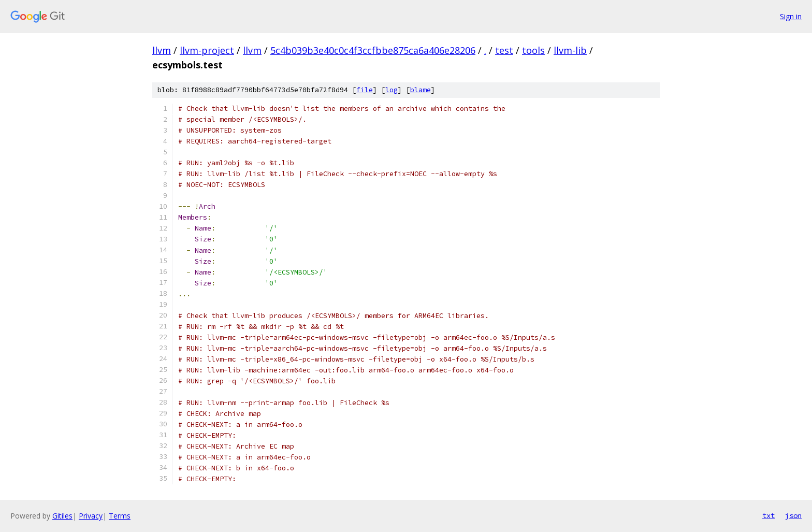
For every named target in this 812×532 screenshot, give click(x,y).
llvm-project (207, 50)
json (793, 515)
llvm (162, 50)
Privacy (91, 516)
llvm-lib (570, 50)
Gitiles (62, 516)
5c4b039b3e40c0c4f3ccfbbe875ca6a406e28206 (373, 50)
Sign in (791, 16)
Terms (120, 516)
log (392, 90)
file (365, 90)
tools (533, 50)
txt (769, 515)
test (504, 50)
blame (421, 90)
